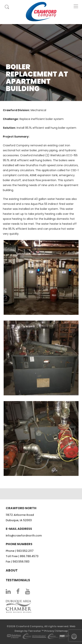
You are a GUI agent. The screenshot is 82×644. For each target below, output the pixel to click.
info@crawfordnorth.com (24, 536)
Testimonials (18, 580)
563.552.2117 (25, 551)
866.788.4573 (29, 556)
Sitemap (62, 631)
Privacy (49, 631)
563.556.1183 (21, 562)
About (12, 570)
